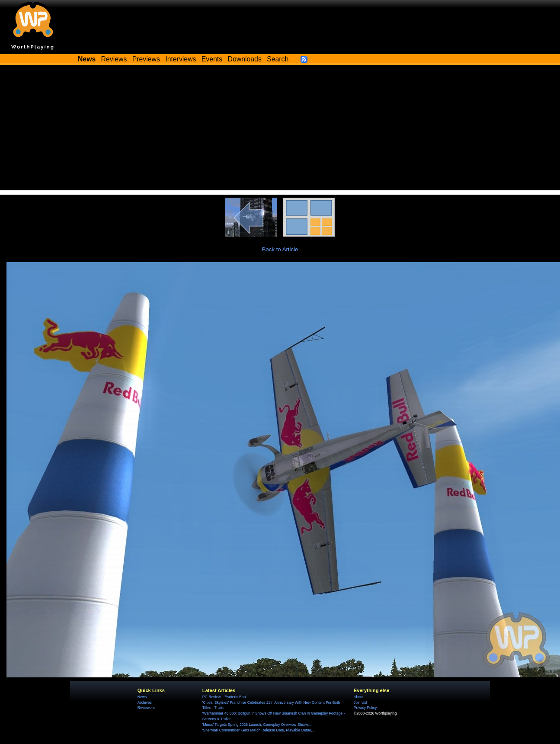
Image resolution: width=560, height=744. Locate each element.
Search (278, 59)
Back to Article (280, 249)
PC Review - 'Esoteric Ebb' (224, 697)
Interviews (181, 59)
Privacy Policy (365, 708)
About (358, 697)
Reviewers (146, 708)
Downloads (245, 59)
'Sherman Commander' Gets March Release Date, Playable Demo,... (259, 730)
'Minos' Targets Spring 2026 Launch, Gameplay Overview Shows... (257, 725)
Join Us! (360, 702)
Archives (145, 702)
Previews (146, 59)
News (142, 697)
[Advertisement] (280, 130)
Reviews (114, 59)
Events (212, 59)
